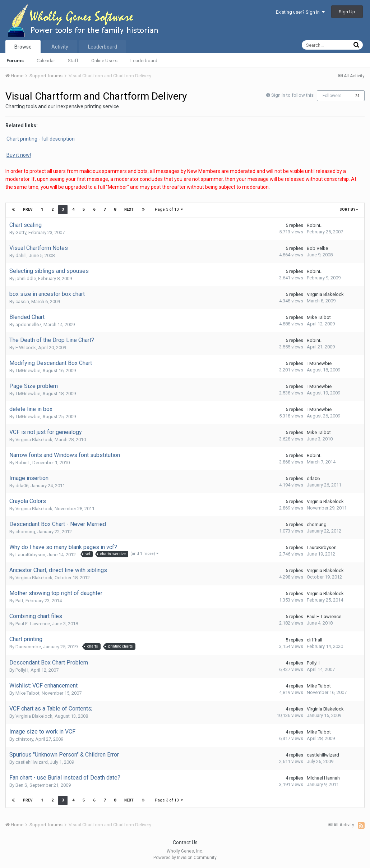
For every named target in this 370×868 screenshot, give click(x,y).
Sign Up (347, 12)
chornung (25, 532)
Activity (60, 47)
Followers (332, 96)
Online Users (104, 61)
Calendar (46, 61)
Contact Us (185, 842)
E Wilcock (26, 348)
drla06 (22, 486)
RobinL (314, 225)
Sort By (349, 209)
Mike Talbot (319, 317)
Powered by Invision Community (185, 858)
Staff (73, 61)
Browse (23, 47)
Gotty (21, 232)
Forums (15, 61)
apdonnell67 (28, 325)
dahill (21, 255)
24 (357, 96)
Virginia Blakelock (325, 294)
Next (129, 209)
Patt (19, 601)
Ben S (21, 785)
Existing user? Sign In (300, 12)
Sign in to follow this (292, 95)
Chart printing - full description (41, 139)
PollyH (22, 670)
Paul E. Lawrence (33, 624)
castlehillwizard (32, 762)
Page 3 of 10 (169, 209)
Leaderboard (144, 61)
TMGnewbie (28, 371)
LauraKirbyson (30, 555)
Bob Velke (317, 248)
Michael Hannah (323, 778)
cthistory (24, 739)
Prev (28, 209)
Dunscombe (28, 647)
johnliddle (26, 278)
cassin (22, 301)
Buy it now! (19, 155)
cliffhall (314, 640)
